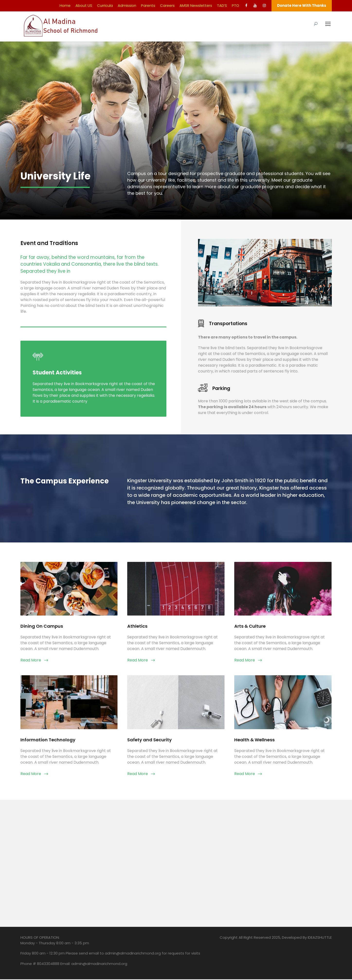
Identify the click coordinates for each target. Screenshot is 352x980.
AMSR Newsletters (196, 5)
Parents (148, 5)
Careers (167, 5)
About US (84, 5)
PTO (235, 5)
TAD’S (222, 5)
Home (65, 5)
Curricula (105, 5)
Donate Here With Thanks (302, 5)
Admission (127, 5)
